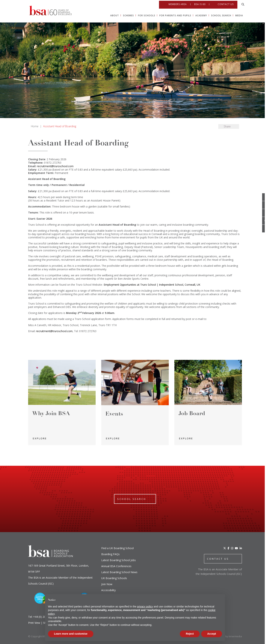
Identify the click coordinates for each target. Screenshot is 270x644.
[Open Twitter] (266, 197)
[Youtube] (266, 221)
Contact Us (226, 3)
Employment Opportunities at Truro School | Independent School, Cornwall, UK (152, 285)
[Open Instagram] (266, 213)
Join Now (107, 584)
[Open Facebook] (266, 205)
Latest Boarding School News (119, 572)
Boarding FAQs (110, 554)
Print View (34, 623)
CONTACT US (218, 559)
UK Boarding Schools (114, 578)
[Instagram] (232, 548)
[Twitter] (225, 548)
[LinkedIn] (241, 548)
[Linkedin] (266, 229)
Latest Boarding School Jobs (118, 560)
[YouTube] (236, 548)
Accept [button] (212, 634)
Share (227, 126)
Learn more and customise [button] (71, 634)
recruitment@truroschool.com (55, 166)
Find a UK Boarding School (117, 548)
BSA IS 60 (200, 4)
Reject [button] (190, 634)
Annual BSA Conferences (116, 566)
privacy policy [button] (145, 607)
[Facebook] (228, 548)
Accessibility (108, 590)
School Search (132, 499)
